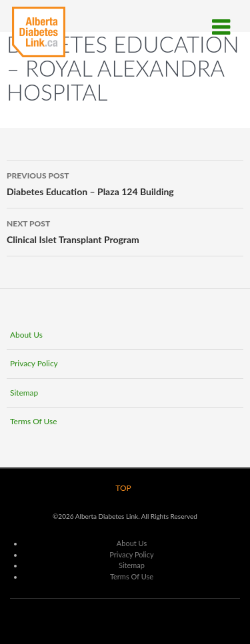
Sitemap (24, 393)
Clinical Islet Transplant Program (125, 230)
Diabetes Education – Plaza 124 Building (125, 182)
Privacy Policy (34, 363)
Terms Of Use (34, 421)
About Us (26, 335)
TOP (123, 488)
